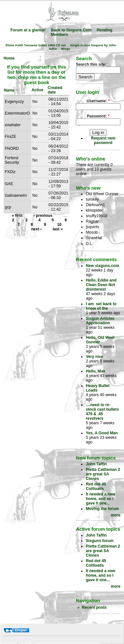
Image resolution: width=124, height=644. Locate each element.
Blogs (66, 49)
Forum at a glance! (28, 30)
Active (37, 90)
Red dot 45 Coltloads (96, 486)
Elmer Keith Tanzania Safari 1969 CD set (36, 45)
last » (58, 229)
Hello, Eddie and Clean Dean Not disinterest (101, 285)
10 (59, 225)
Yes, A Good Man (102, 433)
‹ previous (43, 216)
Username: (98, 101)
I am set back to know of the (101, 306)
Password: (98, 116)
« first (17, 216)
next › (36, 229)
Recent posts (94, 607)
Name (11, 90)
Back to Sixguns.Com (71, 30)
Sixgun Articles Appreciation (100, 321)
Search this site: (91, 64)
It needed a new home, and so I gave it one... (100, 499)
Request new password (103, 140)
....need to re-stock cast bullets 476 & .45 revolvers (102, 412)
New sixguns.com (102, 266)
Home (9, 58)
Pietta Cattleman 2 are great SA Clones (103, 474)
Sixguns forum (99, 541)
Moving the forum (102, 509)
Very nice (94, 357)
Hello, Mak (95, 371)
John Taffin (96, 464)
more (116, 515)
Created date (55, 90)
